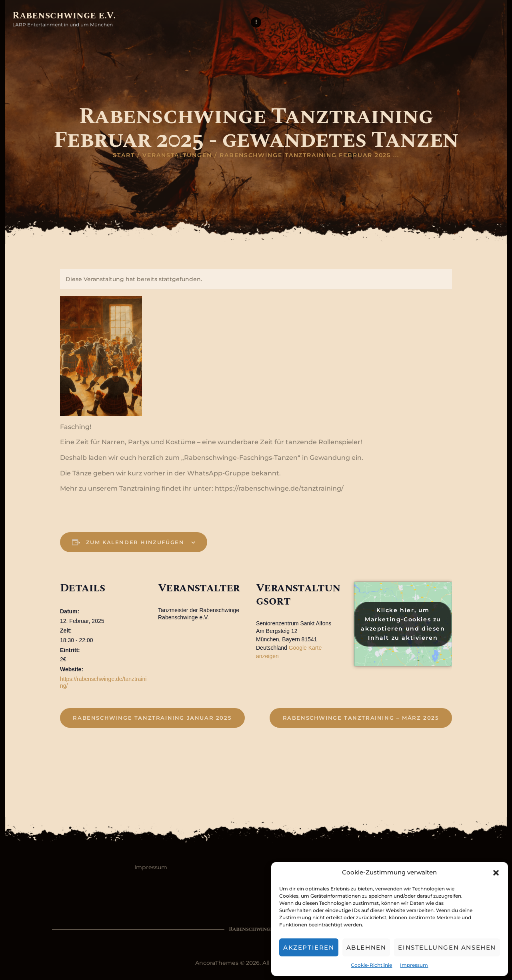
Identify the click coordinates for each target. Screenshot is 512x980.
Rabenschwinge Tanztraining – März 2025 (361, 718)
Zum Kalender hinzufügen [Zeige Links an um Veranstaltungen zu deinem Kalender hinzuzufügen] (136, 542)
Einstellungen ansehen (447, 947)
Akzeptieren (309, 947)
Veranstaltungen (177, 155)
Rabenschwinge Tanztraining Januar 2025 (152, 718)
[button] (496, 873)
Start (124, 155)
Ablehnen (366, 947)
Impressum (414, 965)
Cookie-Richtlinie (371, 965)
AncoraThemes (217, 963)
